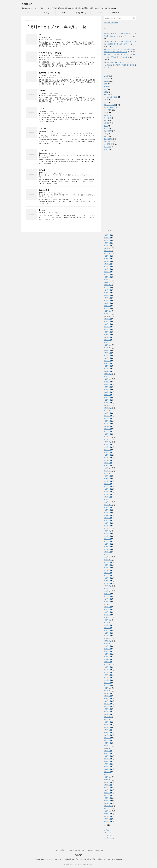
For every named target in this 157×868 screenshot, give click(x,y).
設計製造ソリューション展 (49, 73)
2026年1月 (107, 246)
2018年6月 (107, 484)
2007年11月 (108, 746)
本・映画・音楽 (109, 144)
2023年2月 (107, 337)
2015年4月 (107, 575)
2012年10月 (108, 623)
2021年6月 (107, 390)
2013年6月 (107, 609)
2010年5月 (107, 678)
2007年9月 (107, 751)
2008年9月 (107, 722)
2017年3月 (107, 523)
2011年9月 (107, 646)
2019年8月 (107, 447)
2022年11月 (108, 345)
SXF (40, 35)
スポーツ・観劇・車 (110, 107)
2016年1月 (107, 552)
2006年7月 (107, 787)
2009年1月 (107, 714)
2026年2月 (107, 243)
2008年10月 (108, 719)
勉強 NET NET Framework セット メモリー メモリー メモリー (60, 95)
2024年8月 (107, 290)
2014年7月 (107, 599)
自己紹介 (47, 13)
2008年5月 (107, 733)
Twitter (64, 13)
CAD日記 (27, 4)
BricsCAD (107, 79)
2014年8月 (107, 596)
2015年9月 (107, 562)
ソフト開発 (54, 93)
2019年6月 (107, 452)
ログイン (107, 830)
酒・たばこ (107, 147)
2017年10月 (108, 505)
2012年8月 (107, 628)
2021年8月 (107, 384)
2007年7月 (107, 756)
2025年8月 (107, 259)
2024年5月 (107, 298)
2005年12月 (108, 806)
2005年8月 (107, 816)
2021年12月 (108, 374)
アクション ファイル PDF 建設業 (51, 40)
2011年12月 (108, 638)
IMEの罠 (42, 170)
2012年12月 (108, 617)
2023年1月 (107, 340)
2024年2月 (107, 306)
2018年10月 (108, 473)
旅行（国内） (108, 139)
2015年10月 (108, 560)
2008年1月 (107, 743)
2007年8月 (107, 753)
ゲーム (106, 102)
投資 (105, 136)
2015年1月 (107, 583)
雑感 (105, 149)
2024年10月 (108, 285)
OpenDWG (43, 128)
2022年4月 (107, 363)
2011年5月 (107, 657)
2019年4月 (107, 458)
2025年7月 (107, 261)
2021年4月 (107, 395)
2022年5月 (107, 361)
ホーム (29, 13)
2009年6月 (107, 701)
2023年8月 (107, 321)
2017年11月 (108, 502)
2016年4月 (107, 544)
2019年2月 (107, 463)
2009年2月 (107, 712)
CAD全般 (53, 75)
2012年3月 (107, 630)
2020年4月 (107, 426)
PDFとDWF (43, 150)
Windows (107, 94)
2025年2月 (107, 274)
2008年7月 (107, 727)
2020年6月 (107, 421)
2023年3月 (107, 335)
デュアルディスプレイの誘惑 (50, 53)
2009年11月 (108, 688)
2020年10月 (108, 410)
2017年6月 (107, 515)
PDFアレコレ (117, 13)
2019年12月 (108, 437)
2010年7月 (107, 672)
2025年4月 (107, 269)
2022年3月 (107, 366)
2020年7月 (107, 418)
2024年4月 (107, 301)
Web (52, 111)
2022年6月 (107, 358)
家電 (105, 134)
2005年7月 (107, 819)
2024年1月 (107, 308)
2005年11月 (108, 808)
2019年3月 (107, 460)
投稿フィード (108, 833)
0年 (33, 21)
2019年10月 (108, 442)
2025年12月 (108, 248)
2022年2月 (107, 369)
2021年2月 (107, 400)
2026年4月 (107, 238)
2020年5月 (107, 424)
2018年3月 (107, 492)
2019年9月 (107, 445)
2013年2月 (107, 612)
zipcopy (99, 13)
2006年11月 (108, 777)
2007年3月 (107, 767)
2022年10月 (108, 348)
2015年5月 (107, 573)
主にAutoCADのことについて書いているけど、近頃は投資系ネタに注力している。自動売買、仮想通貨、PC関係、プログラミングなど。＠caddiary (78, 859)
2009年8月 (107, 696)
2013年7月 (107, 607)
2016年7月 (107, 539)
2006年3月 (107, 798)
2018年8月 (107, 479)
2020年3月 (107, 429)
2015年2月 (107, 581)
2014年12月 (108, 586)
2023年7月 (107, 324)
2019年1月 (107, 465)
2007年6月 (107, 759)
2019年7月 (107, 450)
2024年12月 (108, 280)
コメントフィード (110, 835)
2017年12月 (108, 500)
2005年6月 (107, 822)
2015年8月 (107, 565)
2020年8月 (107, 416)
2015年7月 (107, 568)
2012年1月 (107, 636)
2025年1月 (107, 277)
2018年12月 (108, 468)
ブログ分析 (107, 115)
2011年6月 (107, 654)
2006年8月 (107, 785)
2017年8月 (107, 510)
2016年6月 (107, 541)
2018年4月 (107, 489)
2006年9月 (107, 782)
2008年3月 (107, 738)
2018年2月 (107, 494)
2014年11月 (108, 589)
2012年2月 (107, 633)
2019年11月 (108, 439)
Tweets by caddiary (111, 23)
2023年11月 (108, 314)
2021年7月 (107, 387)
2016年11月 (108, 528)
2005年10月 (108, 811)
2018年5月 (107, 486)
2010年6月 (107, 675)
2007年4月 (107, 764)
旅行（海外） (108, 141)
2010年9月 (107, 667)
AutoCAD (107, 76)
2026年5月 (107, 235)
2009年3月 (107, 709)
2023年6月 (107, 327)
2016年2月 (107, 549)
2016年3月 (107, 547)
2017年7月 (107, 513)
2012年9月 (107, 625)
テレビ (106, 113)
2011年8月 (107, 649)
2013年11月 (108, 604)
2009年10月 (108, 691)
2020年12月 (108, 405)
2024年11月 (108, 282)
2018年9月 (107, 476)
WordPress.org (109, 838)
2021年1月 (107, 403)
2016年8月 (107, 536)
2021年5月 (107, 392)
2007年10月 (108, 748)
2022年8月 (107, 353)
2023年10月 (108, 316)
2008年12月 (108, 717)
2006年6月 (107, 790)
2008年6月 (107, 730)
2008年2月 (107, 740)
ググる (41, 109)
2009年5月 (107, 704)
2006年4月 (107, 795)
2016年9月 (107, 534)
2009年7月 (107, 698)
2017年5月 (107, 518)
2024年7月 (107, 293)
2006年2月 (107, 801)
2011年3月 (107, 662)
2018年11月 (108, 471)
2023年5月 (107, 329)
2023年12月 (108, 311)
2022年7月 (107, 356)
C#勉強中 (42, 91)
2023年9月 (107, 319)
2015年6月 (107, 570)
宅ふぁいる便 (44, 190)
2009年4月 (107, 706)
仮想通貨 (107, 123)
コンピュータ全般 (56, 56)
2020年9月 (107, 413)
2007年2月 (107, 769)
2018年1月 (107, 497)
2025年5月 (107, 266)
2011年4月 (107, 659)
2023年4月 (107, 332)
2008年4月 (107, 735)
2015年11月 (108, 557)
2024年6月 (107, 295)
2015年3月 (107, 578)
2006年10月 (108, 780)
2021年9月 (107, 382)
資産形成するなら (82, 13)
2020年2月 (107, 431)
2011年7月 (107, 651)
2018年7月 (107, 481)
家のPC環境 (108, 131)
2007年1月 (107, 772)
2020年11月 (108, 408)
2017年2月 (107, 526)
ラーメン (107, 118)
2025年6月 (107, 264)
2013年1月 (107, 615)
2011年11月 (108, 641)
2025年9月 (107, 256)
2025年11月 (108, 251)
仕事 (105, 121)
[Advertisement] (120, 190)
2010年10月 (108, 664)
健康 (105, 126)
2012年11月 (108, 620)
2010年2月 (107, 685)
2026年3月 (107, 240)
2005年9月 (107, 814)
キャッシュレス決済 (110, 97)
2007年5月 (107, 761)
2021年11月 (108, 376)
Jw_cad (106, 87)
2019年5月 (107, 455)
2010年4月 (107, 680)
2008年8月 (107, 725)
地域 (105, 128)
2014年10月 (108, 591)
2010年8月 (107, 670)
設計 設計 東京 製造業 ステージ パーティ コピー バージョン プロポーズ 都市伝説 (67, 77)
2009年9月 (107, 693)
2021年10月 (108, 379)
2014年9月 (107, 594)
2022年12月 (108, 342)
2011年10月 (108, 644)
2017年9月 (107, 507)
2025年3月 (107, 272)
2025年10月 (108, 253)
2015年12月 (108, 554)
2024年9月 (107, 287)
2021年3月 (107, 397)
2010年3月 (107, 683)
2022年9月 (107, 350)
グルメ (106, 100)
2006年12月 (108, 774)
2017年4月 (107, 520)
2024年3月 (107, 303)
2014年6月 (107, 602)
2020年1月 (107, 434)
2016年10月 (108, 531)
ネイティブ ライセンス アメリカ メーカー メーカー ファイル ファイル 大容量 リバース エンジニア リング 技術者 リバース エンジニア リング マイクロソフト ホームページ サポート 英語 (67, 135)
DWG (52, 131)
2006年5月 (107, 793)
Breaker (42, 210)
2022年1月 (107, 371)
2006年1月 (107, 803)
